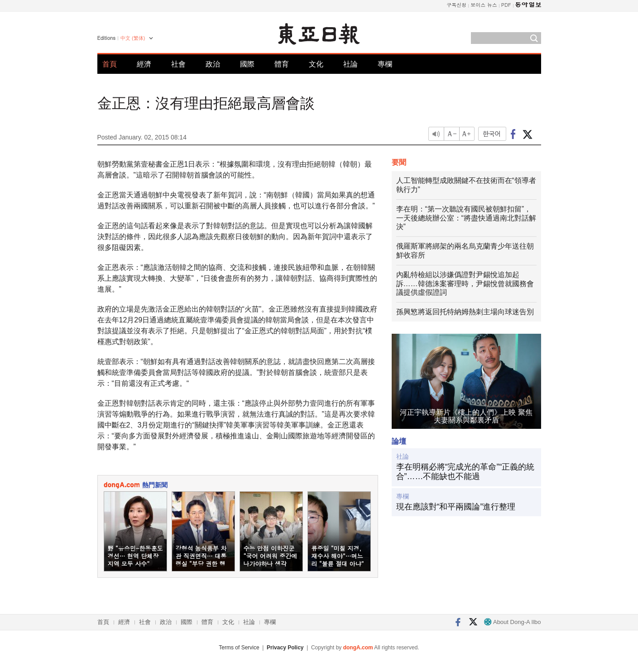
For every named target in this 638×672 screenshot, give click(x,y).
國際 (247, 64)
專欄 (385, 64)
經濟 (144, 64)
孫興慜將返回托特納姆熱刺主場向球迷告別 (465, 312)
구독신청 (456, 5)
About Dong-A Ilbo (512, 622)
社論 (350, 64)
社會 (178, 64)
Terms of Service (239, 648)
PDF (506, 5)
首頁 (110, 64)
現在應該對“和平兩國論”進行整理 (456, 507)
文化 (316, 64)
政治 (213, 64)
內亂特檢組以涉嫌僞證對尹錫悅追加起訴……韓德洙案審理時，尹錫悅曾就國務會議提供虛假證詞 (465, 284)
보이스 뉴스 (484, 5)
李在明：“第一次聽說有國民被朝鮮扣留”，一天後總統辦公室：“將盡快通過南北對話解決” (466, 218)
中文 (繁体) (133, 38)
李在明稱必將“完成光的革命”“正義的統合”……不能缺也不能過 (465, 472)
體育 (282, 64)
